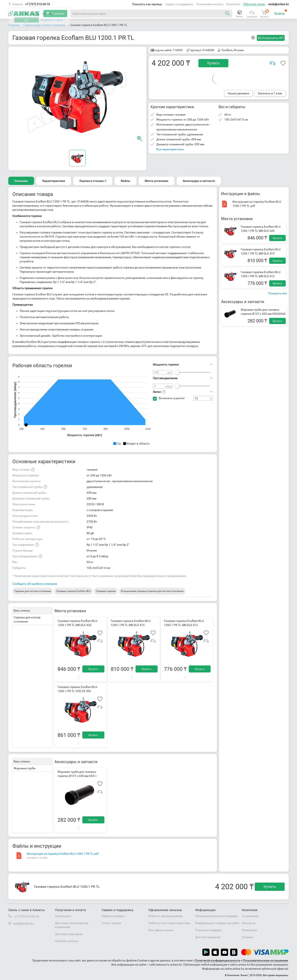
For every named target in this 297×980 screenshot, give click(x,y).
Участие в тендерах (208, 930)
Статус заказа (111, 923)
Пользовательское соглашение (216, 916)
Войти (281, 12)
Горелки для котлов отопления (33, 591)
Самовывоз (63, 916)
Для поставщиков (208, 937)
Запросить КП (273, 38)
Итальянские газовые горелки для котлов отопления (152, 591)
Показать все (278, 293)
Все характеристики (170, 149)
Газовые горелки (106, 591)
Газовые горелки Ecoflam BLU (73, 591)
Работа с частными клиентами (169, 923)
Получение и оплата (210, 4)
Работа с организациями (165, 916)
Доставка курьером (69, 934)
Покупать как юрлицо (147, 4)
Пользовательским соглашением (265, 960)
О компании (250, 916)
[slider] (177, 372)
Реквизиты (249, 930)
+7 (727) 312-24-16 (38, 4)
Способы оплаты (67, 941)
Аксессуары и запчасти (199, 181)
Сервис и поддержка (179, 4)
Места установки (157, 181)
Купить (213, 63)
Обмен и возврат (113, 916)
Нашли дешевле (238, 93)
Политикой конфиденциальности (217, 960)
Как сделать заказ (161, 930)
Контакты (233, 4)
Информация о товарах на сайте (217, 923)
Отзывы (247, 937)
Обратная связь (254, 4)
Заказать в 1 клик (270, 93)
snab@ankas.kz (278, 4)
